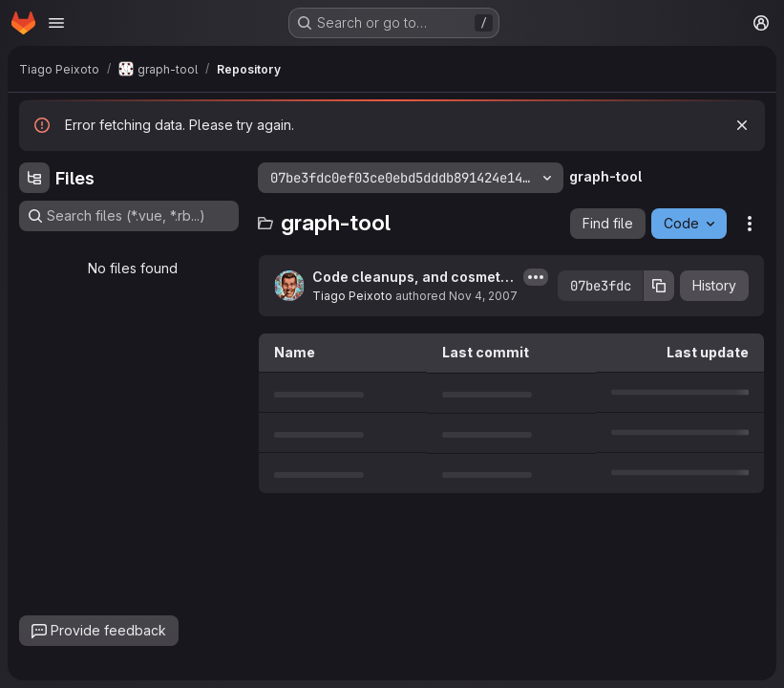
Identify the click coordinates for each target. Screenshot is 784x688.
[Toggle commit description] (536, 277)
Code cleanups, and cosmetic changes (413, 278)
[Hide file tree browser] (34, 178)
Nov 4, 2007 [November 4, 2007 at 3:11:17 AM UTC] (483, 296)
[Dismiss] (742, 125)
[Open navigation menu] (56, 23)
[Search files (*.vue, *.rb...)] (129, 216)
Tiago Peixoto (352, 296)
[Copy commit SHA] (659, 286)
